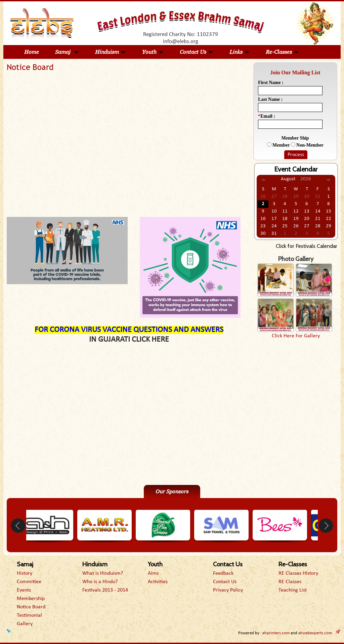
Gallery (25, 624)
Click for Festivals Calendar (307, 246)
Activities (158, 582)
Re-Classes (282, 52)
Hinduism (111, 52)
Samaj (67, 52)
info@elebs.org (181, 42)
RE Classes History (298, 573)
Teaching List (293, 590)
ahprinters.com (276, 633)
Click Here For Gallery (296, 336)
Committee (29, 582)
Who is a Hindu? (100, 582)
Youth (153, 52)
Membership (31, 599)
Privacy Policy (228, 590)
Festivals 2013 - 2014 (105, 590)
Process (296, 155)
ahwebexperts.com (315, 633)
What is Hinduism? (103, 573)
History (25, 573)
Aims (153, 573)
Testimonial (29, 615)
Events (24, 590)
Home (32, 52)
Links (240, 52)
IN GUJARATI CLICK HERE (129, 340)
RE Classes (290, 582)
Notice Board (31, 607)
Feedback (223, 573)
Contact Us (197, 52)
